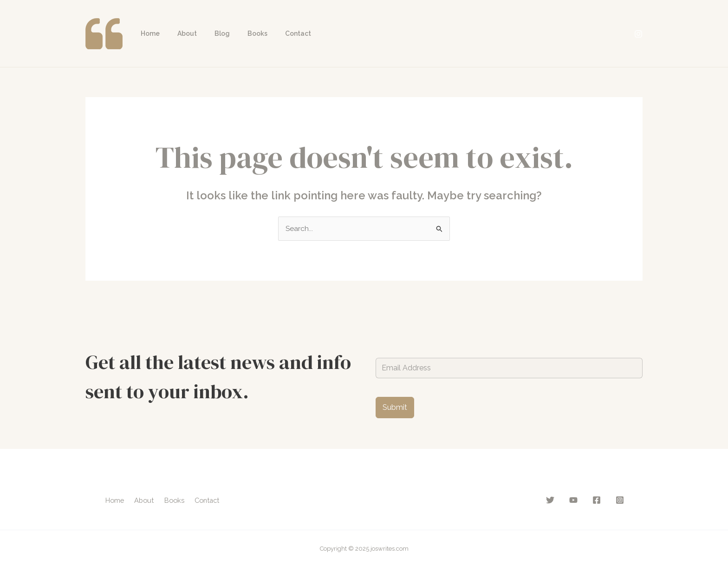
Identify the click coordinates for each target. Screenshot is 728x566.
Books (241, 33)
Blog (211, 33)
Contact (277, 33)
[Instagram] (638, 34)
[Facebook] (597, 500)
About (180, 33)
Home (148, 33)
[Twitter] (550, 500)
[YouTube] (573, 500)
